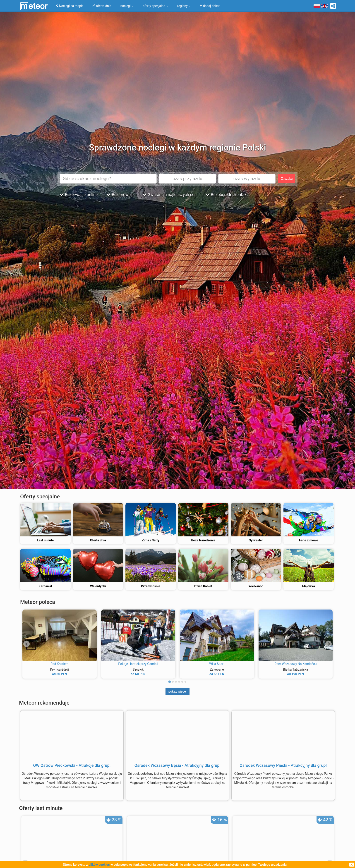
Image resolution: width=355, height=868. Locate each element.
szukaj (287, 179)
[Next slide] (329, 644)
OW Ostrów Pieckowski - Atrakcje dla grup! (72, 765)
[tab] (169, 682)
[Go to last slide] (26, 644)
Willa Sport (217, 664)
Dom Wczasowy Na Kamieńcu (295, 664)
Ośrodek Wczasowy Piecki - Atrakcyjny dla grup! (283, 765)
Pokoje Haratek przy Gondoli (138, 664)
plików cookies (99, 865)
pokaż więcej (177, 691)
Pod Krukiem (60, 664)
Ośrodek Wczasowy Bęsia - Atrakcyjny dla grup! (177, 765)
